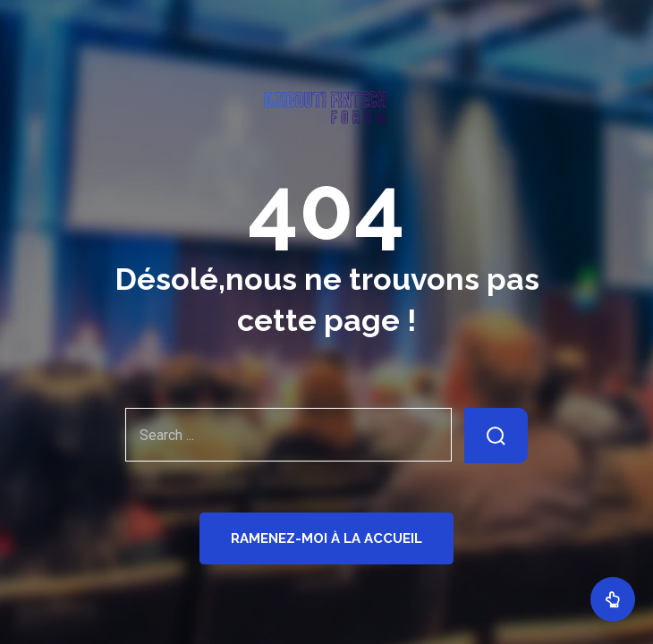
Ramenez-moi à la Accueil (326, 538)
